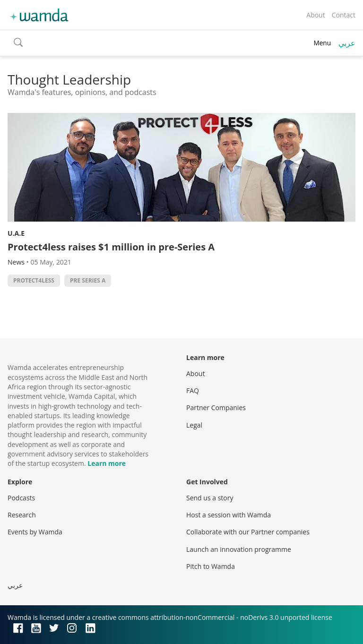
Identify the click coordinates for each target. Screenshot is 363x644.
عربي (347, 43)
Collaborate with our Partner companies (248, 532)
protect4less (34, 280)
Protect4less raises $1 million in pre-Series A (111, 247)
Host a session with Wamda (229, 515)
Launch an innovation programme (239, 549)
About (315, 15)
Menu (322, 43)
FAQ (193, 391)
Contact (344, 15)
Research (22, 515)
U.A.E (16, 233)
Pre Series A (88, 280)
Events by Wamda (35, 532)
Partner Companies (216, 408)
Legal (194, 425)
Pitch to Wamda (211, 566)
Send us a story (210, 498)
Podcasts (21, 498)
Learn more (107, 463)
